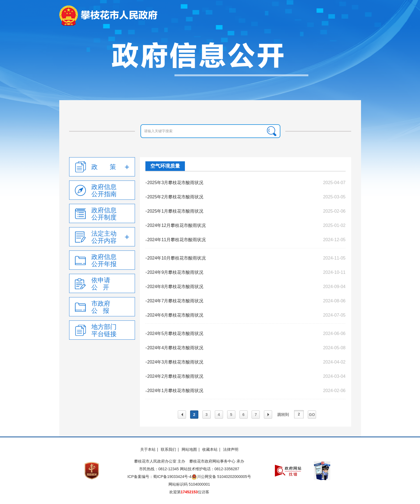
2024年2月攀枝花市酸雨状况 (175, 376)
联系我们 (168, 449)
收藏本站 (210, 449)
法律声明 (231, 449)
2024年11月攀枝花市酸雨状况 (177, 240)
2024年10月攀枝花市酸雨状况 (177, 258)
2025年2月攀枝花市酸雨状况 (175, 197)
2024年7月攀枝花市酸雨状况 (175, 301)
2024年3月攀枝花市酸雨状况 (175, 362)
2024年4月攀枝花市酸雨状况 (175, 348)
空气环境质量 (165, 166)
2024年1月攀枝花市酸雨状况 (175, 391)
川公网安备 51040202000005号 (221, 477)
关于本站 (148, 449)
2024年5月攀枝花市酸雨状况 (175, 333)
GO (312, 415)
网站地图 (189, 449)
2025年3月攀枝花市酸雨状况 (175, 183)
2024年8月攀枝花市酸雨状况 (175, 287)
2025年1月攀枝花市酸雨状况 (175, 211)
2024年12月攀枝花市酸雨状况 (177, 225)
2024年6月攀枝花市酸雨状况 (175, 315)
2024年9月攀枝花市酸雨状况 (175, 272)
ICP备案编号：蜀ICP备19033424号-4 (159, 477)
